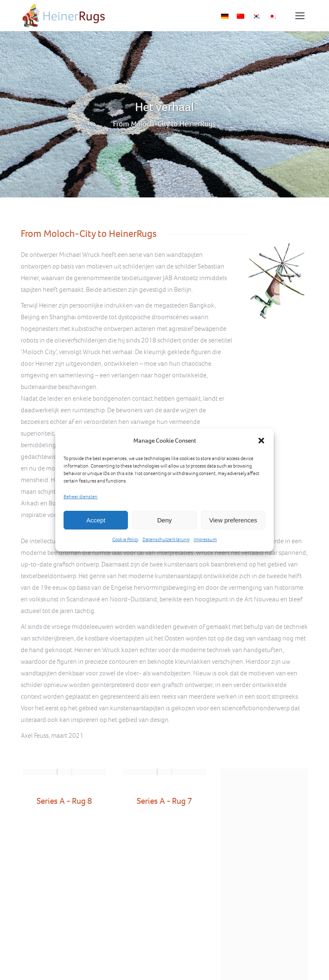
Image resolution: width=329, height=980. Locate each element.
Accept (96, 520)
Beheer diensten (81, 497)
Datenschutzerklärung (166, 539)
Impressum (205, 539)
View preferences (233, 520)
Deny (164, 520)
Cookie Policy (125, 539)
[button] (261, 441)
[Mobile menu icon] (300, 16)
